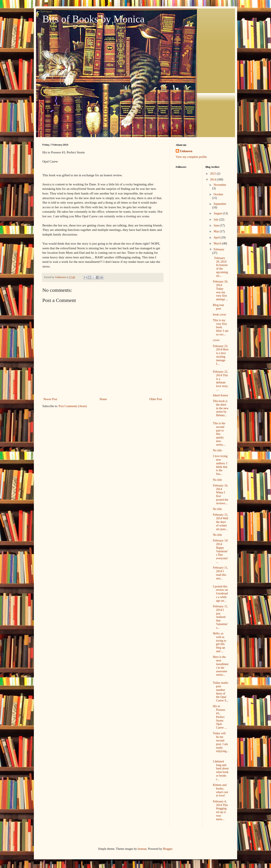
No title (217, 450)
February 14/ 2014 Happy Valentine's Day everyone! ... (220, 551)
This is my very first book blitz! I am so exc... (221, 327)
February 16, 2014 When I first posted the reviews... (220, 494)
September (220, 204)
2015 (213, 174)
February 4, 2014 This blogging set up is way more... (220, 810)
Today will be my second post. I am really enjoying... (221, 742)
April (217, 238)
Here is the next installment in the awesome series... (221, 666)
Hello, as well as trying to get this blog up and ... (219, 642)
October (218, 194)
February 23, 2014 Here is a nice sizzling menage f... (221, 355)
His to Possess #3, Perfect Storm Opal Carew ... (220, 717)
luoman (142, 849)
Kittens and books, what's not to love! (220, 790)
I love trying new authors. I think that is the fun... (220, 465)
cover (216, 340)
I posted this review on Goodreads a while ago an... (220, 594)
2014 (213, 180)
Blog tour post (218, 307)
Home (103, 399)
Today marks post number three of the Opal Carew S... (221, 692)
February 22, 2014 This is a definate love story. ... (221, 381)
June (217, 225)
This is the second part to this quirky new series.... (219, 434)
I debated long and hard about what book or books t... (221, 770)
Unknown (186, 151)
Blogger (167, 849)
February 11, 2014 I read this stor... (220, 573)
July (216, 220)
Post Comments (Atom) (73, 406)
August (218, 213)
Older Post (156, 399)
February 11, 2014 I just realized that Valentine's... (220, 617)
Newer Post (50, 399)
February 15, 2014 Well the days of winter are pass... (220, 522)
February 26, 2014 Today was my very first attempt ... (220, 290)
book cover (219, 315)
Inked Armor (220, 395)
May (217, 231)
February (219, 249)
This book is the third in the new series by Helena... (221, 408)
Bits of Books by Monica (93, 19)
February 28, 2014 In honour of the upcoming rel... (220, 267)
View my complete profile (191, 157)
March (218, 243)
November (220, 185)
